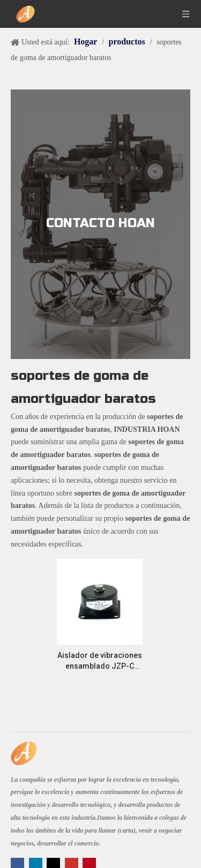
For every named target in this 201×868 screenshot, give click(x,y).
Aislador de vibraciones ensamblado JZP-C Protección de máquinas (100, 661)
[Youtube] (73, 863)
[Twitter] (54, 863)
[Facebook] (18, 863)
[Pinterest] (89, 863)
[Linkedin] (37, 863)
